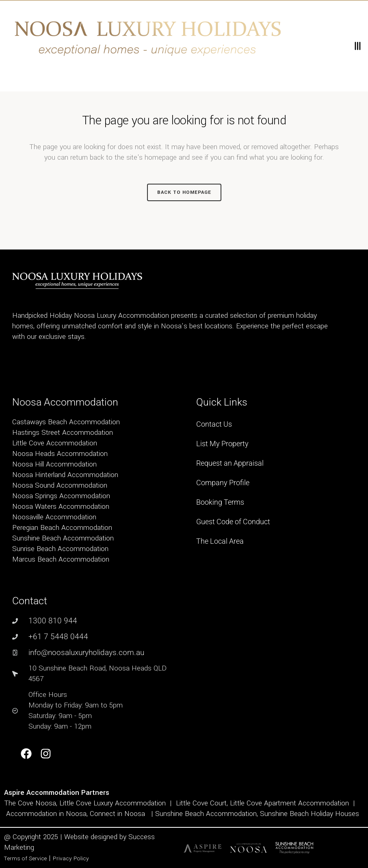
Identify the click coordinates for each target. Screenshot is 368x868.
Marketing (19, 847)
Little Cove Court (201, 803)
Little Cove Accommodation (55, 443)
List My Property (222, 444)
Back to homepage (184, 192)
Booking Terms (220, 502)
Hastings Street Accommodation (63, 433)
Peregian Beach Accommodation (62, 528)
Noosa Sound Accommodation (60, 485)
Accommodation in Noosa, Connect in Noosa (76, 814)
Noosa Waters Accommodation (61, 507)
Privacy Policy (71, 858)
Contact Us (214, 424)
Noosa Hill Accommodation (54, 464)
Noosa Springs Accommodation (61, 496)
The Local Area (220, 541)
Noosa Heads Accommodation (60, 454)
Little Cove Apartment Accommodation (289, 803)
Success (142, 837)
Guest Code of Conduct (233, 522)
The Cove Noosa (30, 803)
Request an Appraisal (230, 463)
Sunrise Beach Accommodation (60, 549)
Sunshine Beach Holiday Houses (310, 814)
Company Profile (223, 483)
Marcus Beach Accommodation (61, 559)
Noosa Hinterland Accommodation (65, 475)
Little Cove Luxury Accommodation (113, 803)
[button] (357, 46)
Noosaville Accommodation (54, 517)
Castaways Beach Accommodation (66, 422)
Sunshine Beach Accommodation (63, 538)
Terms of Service (25, 858)
